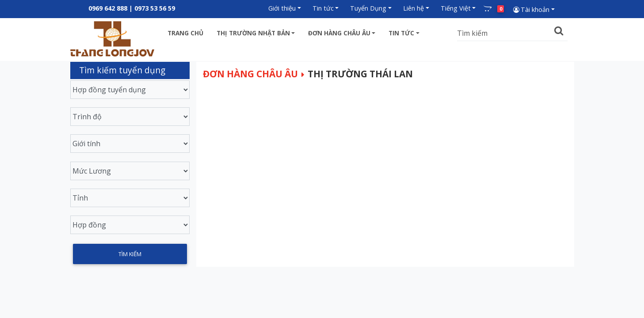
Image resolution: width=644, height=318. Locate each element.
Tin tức (323, 8)
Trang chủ (185, 33)
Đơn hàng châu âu (339, 33)
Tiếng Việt (456, 8)
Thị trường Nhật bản (253, 33)
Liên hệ (413, 8)
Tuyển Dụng (368, 8)
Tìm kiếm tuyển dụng (122, 70)
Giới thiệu (282, 8)
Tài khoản (531, 9)
